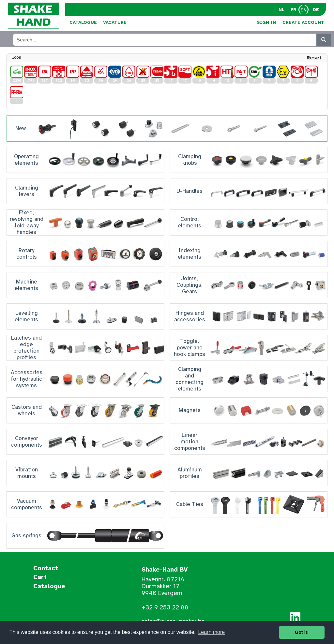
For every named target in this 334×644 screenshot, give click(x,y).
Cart (40, 577)
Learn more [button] (211, 632)
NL (281, 10)
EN (304, 10)
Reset (314, 58)
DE (316, 10)
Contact (46, 569)
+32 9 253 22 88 (165, 607)
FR (293, 10)
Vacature (115, 22)
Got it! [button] (302, 632)
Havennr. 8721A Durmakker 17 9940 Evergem (163, 586)
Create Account (303, 22)
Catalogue (83, 22)
